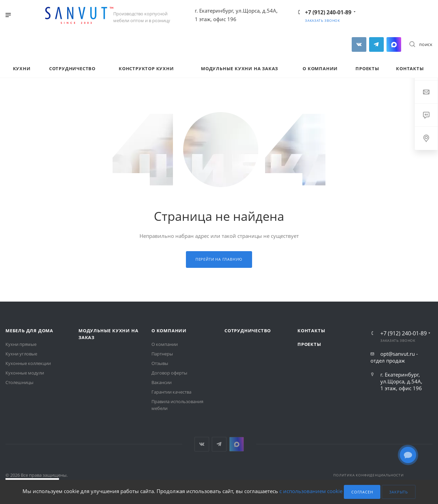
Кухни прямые (21, 344)
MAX (394, 44)
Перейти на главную (219, 259)
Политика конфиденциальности (369, 475)
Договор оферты (169, 373)
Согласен (362, 492)
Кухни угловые (21, 354)
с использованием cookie (311, 491)
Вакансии (162, 382)
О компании (169, 331)
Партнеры (162, 354)
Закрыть (399, 492)
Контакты (311, 331)
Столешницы (19, 382)
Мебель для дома (29, 331)
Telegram (376, 44)
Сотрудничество (248, 331)
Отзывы (160, 363)
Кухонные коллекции (28, 363)
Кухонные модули (25, 373)
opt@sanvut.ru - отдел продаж (394, 357)
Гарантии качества (171, 392)
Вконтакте (359, 44)
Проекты (309, 344)
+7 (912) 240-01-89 (328, 12)
